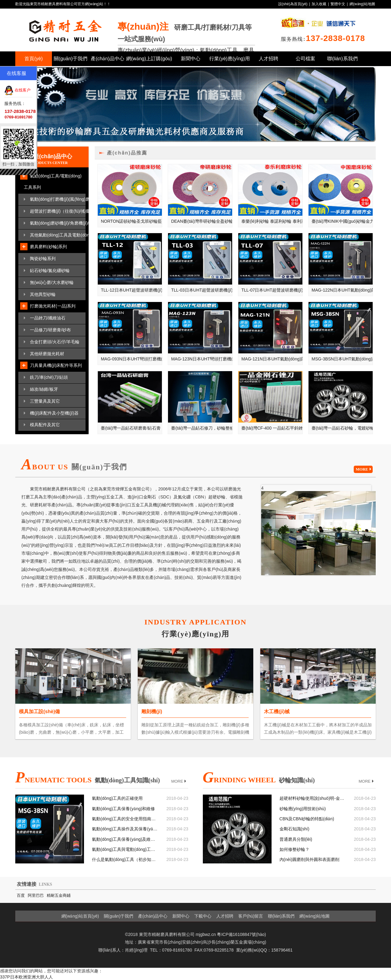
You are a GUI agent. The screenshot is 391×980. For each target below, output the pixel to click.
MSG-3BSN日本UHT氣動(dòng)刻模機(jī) (342, 359)
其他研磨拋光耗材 (47, 354)
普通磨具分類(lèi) (296, 839)
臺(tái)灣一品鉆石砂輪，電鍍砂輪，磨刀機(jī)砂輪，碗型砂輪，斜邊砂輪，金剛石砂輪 (342, 428)
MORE (364, 469)
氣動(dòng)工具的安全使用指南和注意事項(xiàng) (125, 819)
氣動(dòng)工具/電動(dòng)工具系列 (53, 182)
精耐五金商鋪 (59, 895)
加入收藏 (319, 4)
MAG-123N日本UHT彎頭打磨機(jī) (202, 359)
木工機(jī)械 (277, 712)
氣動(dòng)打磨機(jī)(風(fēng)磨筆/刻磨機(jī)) (58, 199)
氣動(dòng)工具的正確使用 (117, 798)
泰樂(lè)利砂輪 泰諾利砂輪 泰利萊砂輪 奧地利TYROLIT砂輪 (272, 221)
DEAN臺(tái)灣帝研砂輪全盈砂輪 (202, 221)
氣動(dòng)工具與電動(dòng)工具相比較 (125, 849)
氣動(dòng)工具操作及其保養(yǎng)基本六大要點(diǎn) (125, 829)
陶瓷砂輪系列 (43, 259)
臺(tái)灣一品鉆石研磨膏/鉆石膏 (131, 428)
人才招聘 (269, 59)
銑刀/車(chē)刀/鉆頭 (49, 377)
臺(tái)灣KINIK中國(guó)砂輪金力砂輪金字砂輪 (342, 221)
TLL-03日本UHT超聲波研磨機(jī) (202, 290)
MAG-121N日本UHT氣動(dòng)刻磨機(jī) (272, 359)
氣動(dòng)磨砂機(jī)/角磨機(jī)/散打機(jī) (58, 223)
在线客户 (17, 90)
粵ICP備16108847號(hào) (241, 934)
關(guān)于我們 (71, 59)
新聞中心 (191, 59)
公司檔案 (305, 59)
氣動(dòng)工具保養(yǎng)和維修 (123, 809)
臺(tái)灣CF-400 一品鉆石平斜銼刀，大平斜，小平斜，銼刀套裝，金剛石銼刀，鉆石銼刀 (272, 428)
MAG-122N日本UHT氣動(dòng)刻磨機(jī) (342, 290)
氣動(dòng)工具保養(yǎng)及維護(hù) (125, 839)
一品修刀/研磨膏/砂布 (50, 330)
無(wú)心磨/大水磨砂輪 (52, 282)
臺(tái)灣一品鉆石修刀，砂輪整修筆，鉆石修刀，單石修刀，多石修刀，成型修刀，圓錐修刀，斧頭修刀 (202, 428)
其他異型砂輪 (43, 294)
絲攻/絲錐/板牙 (44, 389)
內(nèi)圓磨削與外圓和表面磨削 (309, 859)
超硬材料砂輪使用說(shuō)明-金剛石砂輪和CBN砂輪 (312, 798)
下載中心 (203, 916)
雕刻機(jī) (152, 712)
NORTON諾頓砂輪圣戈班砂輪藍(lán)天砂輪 (132, 221)
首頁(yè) (34, 59)
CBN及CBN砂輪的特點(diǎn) (307, 819)
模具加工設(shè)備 (39, 712)
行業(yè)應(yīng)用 (229, 59)
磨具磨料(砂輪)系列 (48, 247)
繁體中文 (338, 4)
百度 (21, 895)
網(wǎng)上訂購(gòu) (149, 59)
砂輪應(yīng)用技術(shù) (303, 809)
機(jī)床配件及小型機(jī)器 (54, 413)
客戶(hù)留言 (251, 916)
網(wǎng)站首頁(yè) (80, 916)
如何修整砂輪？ (294, 849)
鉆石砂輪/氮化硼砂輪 (50, 270)
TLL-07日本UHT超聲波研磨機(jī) (272, 290)
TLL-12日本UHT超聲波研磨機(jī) (132, 290)
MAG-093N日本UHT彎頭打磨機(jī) (132, 359)
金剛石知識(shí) (294, 829)
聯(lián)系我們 (342, 59)
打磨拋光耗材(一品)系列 (53, 306)
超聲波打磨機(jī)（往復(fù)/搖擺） (58, 211)
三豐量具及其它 (45, 401)
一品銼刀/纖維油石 (48, 318)
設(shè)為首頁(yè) (293, 4)
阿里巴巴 (36, 895)
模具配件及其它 (45, 425)
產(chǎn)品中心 (107, 59)
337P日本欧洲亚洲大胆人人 (26, 977)
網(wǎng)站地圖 (362, 4)
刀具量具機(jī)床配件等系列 (56, 365)
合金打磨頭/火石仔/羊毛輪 (55, 342)
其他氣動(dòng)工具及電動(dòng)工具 (58, 235)
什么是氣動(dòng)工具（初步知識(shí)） (125, 859)
